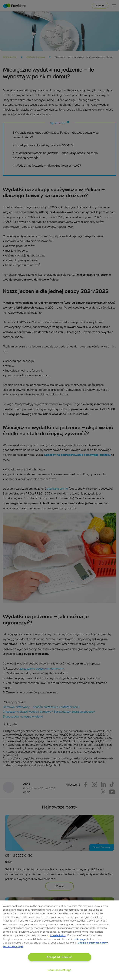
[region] (59, 940)
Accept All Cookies (59, 957)
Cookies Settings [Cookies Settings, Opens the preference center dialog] (59, 970)
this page (80, 939)
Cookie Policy (58, 935)
